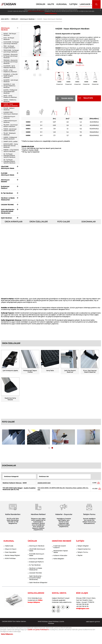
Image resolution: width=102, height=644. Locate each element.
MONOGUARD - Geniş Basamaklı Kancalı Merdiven (11, 146)
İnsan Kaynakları (11, 554)
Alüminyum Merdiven (5, 29)
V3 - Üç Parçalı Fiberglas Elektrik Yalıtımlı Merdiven (9, 161)
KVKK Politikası (10, 560)
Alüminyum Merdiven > (29, 19)
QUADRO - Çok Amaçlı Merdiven (11, 81)
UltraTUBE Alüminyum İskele (8, 167)
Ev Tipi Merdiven (7, 193)
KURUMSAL (9, 542)
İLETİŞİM (80, 542)
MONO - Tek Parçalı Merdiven (10, 34)
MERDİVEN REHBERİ (62, 542)
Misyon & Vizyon (11, 551)
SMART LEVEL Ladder (11, 141)
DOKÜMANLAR (89, 222)
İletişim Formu (83, 554)
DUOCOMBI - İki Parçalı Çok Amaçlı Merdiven (11, 43)
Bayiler (80, 557)
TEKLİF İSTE (88, 98)
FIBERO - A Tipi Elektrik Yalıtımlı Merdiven (11, 151)
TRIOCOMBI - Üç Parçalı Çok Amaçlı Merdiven (11, 51)
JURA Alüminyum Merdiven (9, 117)
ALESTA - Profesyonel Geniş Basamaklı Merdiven (10, 92)
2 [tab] (38, 56)
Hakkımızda (9, 547)
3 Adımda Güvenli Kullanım (60, 548)
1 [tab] (36, 56)
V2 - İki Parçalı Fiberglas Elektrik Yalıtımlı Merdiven (9, 156)
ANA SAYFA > (6, 19)
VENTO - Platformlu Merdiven (10, 101)
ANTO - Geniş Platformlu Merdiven (10, 96)
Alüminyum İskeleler (5, 181)
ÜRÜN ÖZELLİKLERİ (39, 222)
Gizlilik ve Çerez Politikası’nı (36, 11)
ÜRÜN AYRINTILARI (13, 222)
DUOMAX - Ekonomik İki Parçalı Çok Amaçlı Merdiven (11, 56)
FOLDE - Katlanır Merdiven (9, 109)
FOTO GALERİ (64, 222)
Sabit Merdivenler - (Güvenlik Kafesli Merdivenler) (8, 211)
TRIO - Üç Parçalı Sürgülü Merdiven (9, 47)
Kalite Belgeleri (59, 560)
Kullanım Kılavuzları (60, 557)
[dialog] (98, 640)
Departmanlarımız (84, 551)
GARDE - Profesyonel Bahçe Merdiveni (10, 138)
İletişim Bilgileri (83, 547)
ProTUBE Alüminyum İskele (8, 174)
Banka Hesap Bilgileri (12, 557)
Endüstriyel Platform (5, 187)
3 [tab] (40, 56)
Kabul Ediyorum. (51, 13)
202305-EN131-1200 (44, 484)
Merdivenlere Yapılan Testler (61, 553)
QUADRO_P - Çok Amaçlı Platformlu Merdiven (9, 86)
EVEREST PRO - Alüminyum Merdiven (11, 113)
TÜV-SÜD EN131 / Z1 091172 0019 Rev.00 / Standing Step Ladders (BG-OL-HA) (63, 490)
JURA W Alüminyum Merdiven (10, 121)
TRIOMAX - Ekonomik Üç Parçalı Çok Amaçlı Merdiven (11, 62)
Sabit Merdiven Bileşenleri (7, 219)
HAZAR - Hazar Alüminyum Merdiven (50, 19)
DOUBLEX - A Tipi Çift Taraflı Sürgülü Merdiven (10, 76)
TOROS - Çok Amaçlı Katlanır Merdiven (10, 130)
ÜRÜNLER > (16, 19)
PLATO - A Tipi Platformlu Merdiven (10, 71)
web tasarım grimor (93, 623)
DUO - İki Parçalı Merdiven (9, 39)
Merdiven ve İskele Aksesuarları (8, 199)
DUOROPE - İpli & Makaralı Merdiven (10, 67)
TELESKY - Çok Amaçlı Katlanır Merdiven (11, 126)
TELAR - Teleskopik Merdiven (10, 134)
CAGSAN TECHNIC (7, 205)
